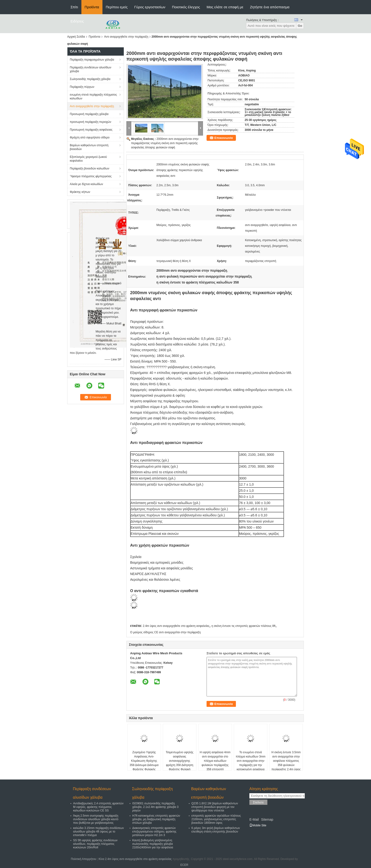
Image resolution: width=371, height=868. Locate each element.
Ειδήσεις (77, 21)
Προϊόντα (92, 7)
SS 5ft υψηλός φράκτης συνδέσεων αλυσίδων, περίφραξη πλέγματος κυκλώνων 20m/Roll (95, 844)
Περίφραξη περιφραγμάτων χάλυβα (92, 60)
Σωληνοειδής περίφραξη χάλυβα (90, 79)
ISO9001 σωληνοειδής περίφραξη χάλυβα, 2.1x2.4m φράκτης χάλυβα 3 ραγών (155, 807)
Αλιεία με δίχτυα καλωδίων (86, 184)
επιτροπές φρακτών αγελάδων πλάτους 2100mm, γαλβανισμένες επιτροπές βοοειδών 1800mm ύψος (216, 819)
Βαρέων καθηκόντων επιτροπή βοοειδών (89, 147)
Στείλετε (258, 802)
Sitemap (267, 819)
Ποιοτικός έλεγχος (186, 7)
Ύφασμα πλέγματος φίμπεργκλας (91, 176)
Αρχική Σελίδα (76, 37)
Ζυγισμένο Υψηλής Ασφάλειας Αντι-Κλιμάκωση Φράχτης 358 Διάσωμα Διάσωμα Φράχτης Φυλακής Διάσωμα (144, 763)
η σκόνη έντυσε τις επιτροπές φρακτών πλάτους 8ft (243, 626)
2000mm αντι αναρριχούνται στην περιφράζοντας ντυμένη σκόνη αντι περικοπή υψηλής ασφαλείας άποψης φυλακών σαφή (165, 143)
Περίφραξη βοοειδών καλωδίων (90, 168)
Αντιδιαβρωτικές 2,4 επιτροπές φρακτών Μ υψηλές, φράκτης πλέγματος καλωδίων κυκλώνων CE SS (98, 807)
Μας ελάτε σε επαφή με (225, 7)
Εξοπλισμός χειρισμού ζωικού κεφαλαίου (88, 159)
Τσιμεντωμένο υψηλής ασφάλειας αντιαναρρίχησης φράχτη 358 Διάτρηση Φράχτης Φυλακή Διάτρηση (180, 763)
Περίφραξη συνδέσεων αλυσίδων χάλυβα (91, 69)
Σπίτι (74, 7)
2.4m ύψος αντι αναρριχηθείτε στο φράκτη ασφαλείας (176, 626)
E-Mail (254, 819)
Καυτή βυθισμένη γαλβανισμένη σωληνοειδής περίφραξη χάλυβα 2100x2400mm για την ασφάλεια (153, 844)
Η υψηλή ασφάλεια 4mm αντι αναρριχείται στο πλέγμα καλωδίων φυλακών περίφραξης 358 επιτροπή (215, 761)
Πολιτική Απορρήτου (83, 859)
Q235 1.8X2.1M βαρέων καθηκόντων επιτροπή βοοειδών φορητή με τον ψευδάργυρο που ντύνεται (215, 807)
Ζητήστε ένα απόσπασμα (270, 7)
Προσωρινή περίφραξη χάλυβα (89, 114)
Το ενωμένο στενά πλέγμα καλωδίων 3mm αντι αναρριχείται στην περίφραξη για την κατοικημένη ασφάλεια (251, 761)
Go (300, 26)
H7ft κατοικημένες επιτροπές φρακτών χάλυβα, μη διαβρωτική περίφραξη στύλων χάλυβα (156, 819)
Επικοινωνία (224, 138)
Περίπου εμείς (117, 7)
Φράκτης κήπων (80, 192)
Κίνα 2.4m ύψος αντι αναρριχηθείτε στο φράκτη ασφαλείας (135, 859)
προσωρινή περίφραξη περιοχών (91, 122)
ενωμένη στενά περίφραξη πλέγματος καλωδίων (93, 97)
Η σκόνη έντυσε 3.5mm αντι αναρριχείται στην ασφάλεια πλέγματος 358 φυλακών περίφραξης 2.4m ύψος (286, 761)
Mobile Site (258, 825)
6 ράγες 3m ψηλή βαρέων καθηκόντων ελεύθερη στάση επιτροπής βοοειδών (216, 830)
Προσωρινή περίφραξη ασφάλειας (91, 130)
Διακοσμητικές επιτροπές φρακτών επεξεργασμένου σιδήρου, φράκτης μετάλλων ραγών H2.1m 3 (154, 832)
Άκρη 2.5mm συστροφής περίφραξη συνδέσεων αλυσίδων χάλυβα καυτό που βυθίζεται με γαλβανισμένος (96, 819)
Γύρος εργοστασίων (150, 7)
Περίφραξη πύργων (82, 87)
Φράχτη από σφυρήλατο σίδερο (90, 137)
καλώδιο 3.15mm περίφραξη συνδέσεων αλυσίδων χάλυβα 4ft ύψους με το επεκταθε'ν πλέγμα (98, 832)
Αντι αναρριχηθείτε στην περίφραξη (126, 37)
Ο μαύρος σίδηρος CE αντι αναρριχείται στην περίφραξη (165, 632)
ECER (184, 865)
